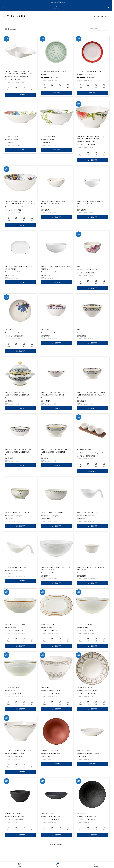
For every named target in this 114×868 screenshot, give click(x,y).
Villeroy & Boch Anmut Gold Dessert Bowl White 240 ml (53, 204)
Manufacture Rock (18, 826)
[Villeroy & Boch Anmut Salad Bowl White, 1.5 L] (56, 250)
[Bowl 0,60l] (56, 676)
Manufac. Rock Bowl (13, 823)
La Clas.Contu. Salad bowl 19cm (18, 759)
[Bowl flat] (20, 314)
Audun (87, 336)
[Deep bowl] (92, 804)
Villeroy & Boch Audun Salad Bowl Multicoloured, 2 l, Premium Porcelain (56, 457)
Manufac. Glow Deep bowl (52, 759)
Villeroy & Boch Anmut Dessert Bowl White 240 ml (91, 204)
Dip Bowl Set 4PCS (84, 454)
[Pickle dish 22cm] (56, 612)
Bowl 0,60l (45, 695)
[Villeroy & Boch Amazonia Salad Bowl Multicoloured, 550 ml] (92, 118)
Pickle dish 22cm (48, 632)
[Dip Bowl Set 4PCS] (92, 435)
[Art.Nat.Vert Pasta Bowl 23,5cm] (56, 52)
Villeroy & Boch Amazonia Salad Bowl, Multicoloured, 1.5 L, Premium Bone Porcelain (20, 205)
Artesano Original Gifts (97, 457)
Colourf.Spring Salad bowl (52, 518)
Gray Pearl (52, 579)
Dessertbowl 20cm (85, 695)
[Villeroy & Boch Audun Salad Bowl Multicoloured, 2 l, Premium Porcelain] (56, 435)
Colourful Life (89, 74)
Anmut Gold (52, 208)
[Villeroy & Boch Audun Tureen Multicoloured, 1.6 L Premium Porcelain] (20, 377)
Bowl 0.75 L (82, 333)
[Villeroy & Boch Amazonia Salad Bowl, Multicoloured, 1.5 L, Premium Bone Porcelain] (20, 184)
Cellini (87, 579)
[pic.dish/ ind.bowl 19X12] (20, 118)
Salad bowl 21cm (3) (85, 632)
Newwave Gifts (24, 76)
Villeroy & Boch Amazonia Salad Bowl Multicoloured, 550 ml (91, 138)
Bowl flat (9, 333)
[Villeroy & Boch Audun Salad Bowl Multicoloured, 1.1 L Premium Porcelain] (20, 435)
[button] (20, 95)
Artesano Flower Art (91, 272)
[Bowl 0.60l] (56, 314)
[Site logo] (56, 7)
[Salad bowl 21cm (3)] (92, 612)
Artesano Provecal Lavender (57, 336)
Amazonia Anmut (90, 142)
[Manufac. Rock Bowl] (20, 804)
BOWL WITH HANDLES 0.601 (87, 518)
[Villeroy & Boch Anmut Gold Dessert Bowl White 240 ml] (56, 184)
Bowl (79, 269)
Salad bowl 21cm (48, 137)
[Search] (109, 8)
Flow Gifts (92, 521)
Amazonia (15, 140)
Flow (86, 521)
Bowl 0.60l (45, 333)
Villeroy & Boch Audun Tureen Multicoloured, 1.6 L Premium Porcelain (18, 399)
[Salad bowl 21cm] (56, 118)
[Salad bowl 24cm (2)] (20, 676)
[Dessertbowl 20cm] (92, 676)
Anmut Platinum (90, 208)
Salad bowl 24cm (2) (13, 695)
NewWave (15, 76)
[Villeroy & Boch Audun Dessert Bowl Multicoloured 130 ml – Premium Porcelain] (56, 377)
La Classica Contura (55, 698)
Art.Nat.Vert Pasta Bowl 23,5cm (54, 71)
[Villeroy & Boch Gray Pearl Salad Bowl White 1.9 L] (56, 555)
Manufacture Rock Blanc (93, 762)
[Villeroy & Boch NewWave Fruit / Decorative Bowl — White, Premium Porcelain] (20, 52)
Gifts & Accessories (83, 457)
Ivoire (14, 635)
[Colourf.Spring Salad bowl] (56, 499)
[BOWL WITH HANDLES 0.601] (92, 499)
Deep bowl (82, 823)
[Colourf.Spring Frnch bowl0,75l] (20, 499)
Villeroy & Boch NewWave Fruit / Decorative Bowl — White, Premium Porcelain (19, 74)
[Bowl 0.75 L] (92, 314)
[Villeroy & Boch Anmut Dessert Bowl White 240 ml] (92, 184)
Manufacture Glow (54, 762)
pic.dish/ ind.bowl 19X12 (14, 137)
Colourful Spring (17, 521)
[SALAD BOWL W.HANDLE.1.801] (20, 555)
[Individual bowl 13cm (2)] (20, 612)
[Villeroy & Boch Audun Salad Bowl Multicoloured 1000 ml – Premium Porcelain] (92, 377)
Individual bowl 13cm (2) (15, 632)
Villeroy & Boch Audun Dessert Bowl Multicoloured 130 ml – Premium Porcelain (54, 399)
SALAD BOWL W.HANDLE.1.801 (15, 574)
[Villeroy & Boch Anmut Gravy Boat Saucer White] (20, 250)
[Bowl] (92, 250)
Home (95, 16)
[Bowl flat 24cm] (92, 740)
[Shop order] (98, 29)
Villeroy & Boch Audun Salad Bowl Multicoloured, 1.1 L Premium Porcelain (20, 457)
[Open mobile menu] (3, 8)
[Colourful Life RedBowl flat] (92, 52)
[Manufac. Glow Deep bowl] (56, 740)
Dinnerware (8, 76)
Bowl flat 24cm (84, 759)
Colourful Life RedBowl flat (90, 71)
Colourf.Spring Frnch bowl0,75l (18, 518)
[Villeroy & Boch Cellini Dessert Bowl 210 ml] (92, 555)
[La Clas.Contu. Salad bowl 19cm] (20, 740)
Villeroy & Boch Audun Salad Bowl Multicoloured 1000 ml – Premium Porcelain (92, 399)
